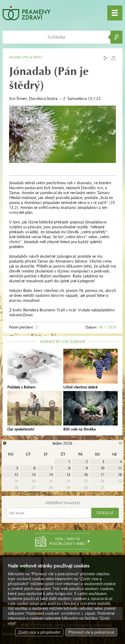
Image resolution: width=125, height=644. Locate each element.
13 (34, 475)
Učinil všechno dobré (90, 369)
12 (16, 475)
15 (68, 475)
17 (102, 475)
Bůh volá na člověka (90, 411)
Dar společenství (35, 411)
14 (51, 475)
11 (120, 468)
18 (120, 475)
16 (86, 475)
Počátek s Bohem (35, 369)
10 (102, 468)
